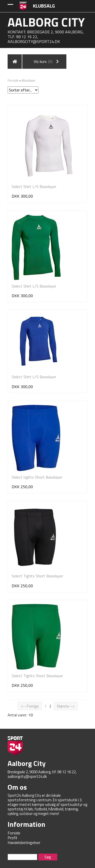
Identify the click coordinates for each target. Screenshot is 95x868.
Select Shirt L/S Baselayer (34, 186)
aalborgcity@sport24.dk (34, 41)
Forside (13, 80)
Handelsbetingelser (24, 842)
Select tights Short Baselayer (37, 477)
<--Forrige (30, 706)
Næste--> (66, 706)
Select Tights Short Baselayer (37, 576)
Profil (12, 838)
